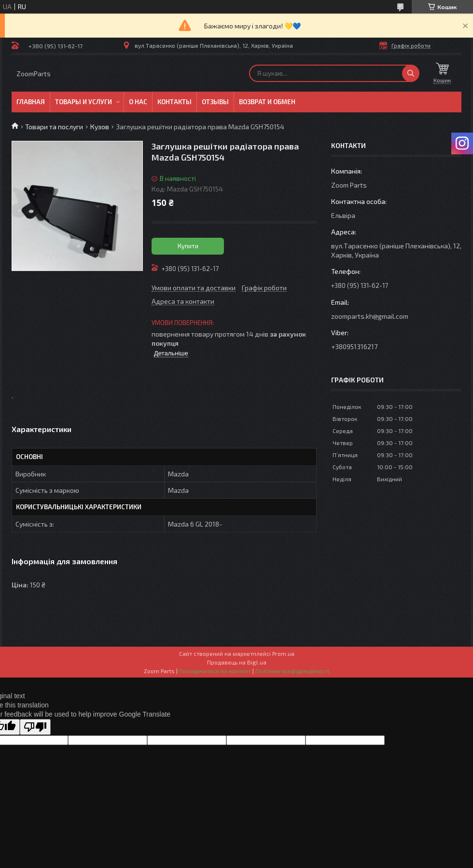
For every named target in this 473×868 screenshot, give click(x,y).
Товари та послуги (54, 127)
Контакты (174, 102)
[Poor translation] (35, 727)
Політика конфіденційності (292, 671)
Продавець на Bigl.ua (237, 662)
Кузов (100, 127)
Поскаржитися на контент (215, 671)
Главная (31, 102)
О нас (138, 102)
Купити (188, 246)
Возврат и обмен (267, 102)
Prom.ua (283, 653)
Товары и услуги (83, 102)
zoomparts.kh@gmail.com (370, 316)
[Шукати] (411, 73)
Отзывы (215, 102)
